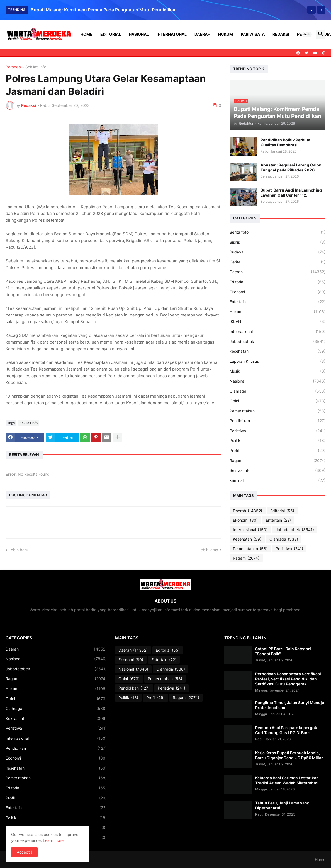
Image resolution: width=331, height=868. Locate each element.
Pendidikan (278, 421)
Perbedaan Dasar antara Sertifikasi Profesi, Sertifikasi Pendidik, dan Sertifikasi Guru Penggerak (288, 679)
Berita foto (278, 232)
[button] (307, 34)
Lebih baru (18, 550)
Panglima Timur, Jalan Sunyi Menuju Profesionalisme (290, 705)
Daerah (202, 34)
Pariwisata (253, 34)
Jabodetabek (278, 342)
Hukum (226, 34)
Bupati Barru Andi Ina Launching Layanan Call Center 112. (291, 193)
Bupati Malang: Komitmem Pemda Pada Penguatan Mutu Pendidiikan (104, 10)
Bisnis (278, 242)
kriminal (278, 480)
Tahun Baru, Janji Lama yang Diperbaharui (282, 805)
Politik (278, 441)
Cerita (278, 262)
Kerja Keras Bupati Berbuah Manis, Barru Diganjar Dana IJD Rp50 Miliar (289, 755)
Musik (278, 371)
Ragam (278, 461)
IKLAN (278, 321)
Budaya (278, 252)
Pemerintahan (278, 411)
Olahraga (278, 391)
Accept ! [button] (24, 852)
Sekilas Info (36, 67)
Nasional (139, 34)
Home (87, 34)
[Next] (321, 10)
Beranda (13, 67)
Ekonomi (278, 292)
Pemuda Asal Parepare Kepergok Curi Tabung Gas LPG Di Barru (286, 730)
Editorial (111, 34)
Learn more (53, 840)
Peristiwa (278, 431)
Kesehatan (278, 351)
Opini (278, 401)
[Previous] (311, 10)
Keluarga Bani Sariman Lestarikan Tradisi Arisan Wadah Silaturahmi (287, 780)
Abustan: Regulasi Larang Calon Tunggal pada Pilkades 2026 (291, 167)
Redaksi (281, 34)
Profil (278, 451)
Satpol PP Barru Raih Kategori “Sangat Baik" (283, 651)
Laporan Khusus (278, 361)
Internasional (278, 332)
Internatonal (172, 34)
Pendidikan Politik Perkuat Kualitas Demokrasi (285, 142)
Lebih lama (208, 550)
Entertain (278, 302)
